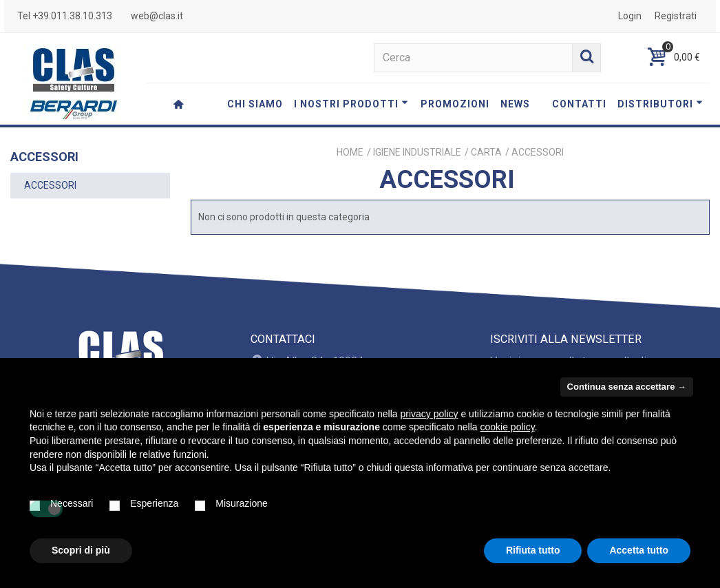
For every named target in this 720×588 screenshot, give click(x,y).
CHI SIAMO (255, 104)
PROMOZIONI (455, 104)
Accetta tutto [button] (639, 550)
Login (630, 16)
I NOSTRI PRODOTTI (351, 104)
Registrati (676, 16)
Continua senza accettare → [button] (627, 387)
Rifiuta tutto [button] (533, 550)
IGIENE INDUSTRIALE (417, 152)
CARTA (486, 152)
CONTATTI (579, 104)
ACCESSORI (50, 185)
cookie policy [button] (508, 427)
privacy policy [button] (430, 414)
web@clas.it (157, 16)
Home (350, 152)
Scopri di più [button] (81, 550)
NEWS (515, 104)
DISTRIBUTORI (660, 104)
